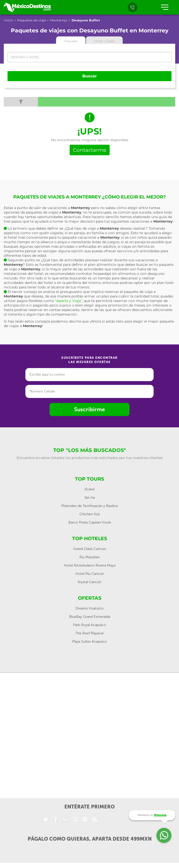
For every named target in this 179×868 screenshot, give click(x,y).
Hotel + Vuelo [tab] (104, 41)
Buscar (89, 76)
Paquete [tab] (71, 41)
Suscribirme (89, 409)
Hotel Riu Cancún (90, 574)
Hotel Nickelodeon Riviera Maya (90, 565)
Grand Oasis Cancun (89, 549)
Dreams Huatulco (89, 608)
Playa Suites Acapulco (89, 642)
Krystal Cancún (89, 582)
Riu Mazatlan (89, 557)
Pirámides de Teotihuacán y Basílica (89, 506)
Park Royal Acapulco (89, 625)
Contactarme (90, 150)
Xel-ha (90, 498)
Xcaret (90, 489)
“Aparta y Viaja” (69, 301)
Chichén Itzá (89, 514)
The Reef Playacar (90, 633)
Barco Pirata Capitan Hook (90, 522)
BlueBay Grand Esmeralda (90, 617)
